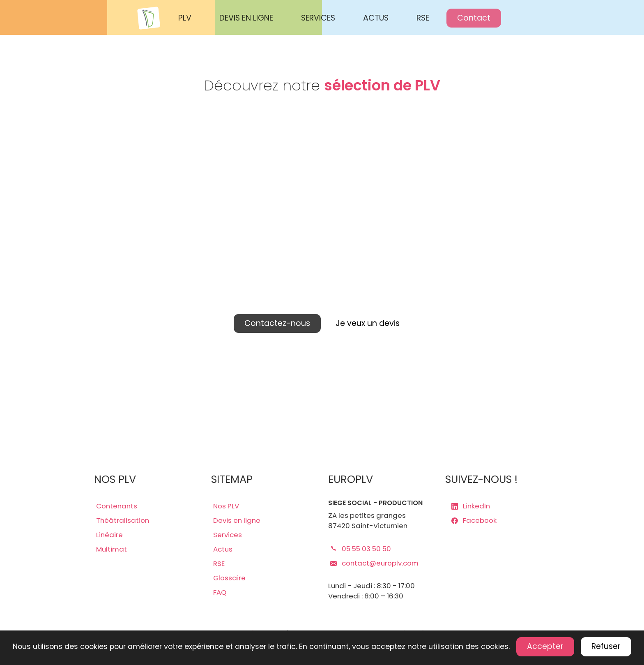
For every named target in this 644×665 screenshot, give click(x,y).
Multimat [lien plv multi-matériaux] (112, 549)
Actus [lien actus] (223, 549)
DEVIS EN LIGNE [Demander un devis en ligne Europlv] (246, 18)
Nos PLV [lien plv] (226, 506)
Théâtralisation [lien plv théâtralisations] (123, 520)
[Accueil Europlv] (152, 18)
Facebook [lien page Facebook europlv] (474, 520)
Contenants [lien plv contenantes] (117, 506)
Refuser (606, 646)
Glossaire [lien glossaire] (229, 578)
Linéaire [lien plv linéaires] (109, 535)
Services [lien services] (228, 535)
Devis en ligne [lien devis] (237, 520)
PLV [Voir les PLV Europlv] (185, 18)
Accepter (545, 646)
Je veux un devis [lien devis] (368, 323)
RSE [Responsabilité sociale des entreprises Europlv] (423, 18)
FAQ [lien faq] (220, 592)
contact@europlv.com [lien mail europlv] (374, 563)
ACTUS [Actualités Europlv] (376, 18)
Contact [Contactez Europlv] (474, 18)
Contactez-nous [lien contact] (277, 323)
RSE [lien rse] (219, 563)
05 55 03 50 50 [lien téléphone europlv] (361, 549)
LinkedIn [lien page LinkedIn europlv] (471, 506)
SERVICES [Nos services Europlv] (318, 18)
